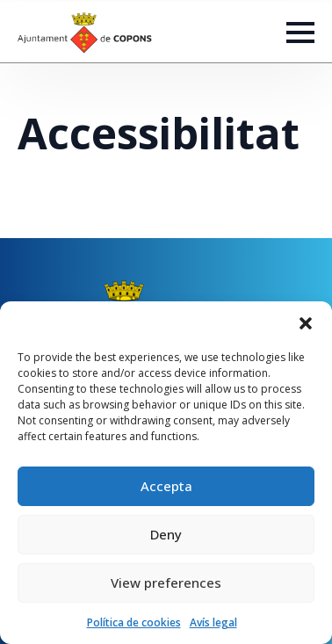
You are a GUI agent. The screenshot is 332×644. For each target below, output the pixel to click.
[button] (306, 323)
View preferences (166, 582)
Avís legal (213, 622)
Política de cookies (134, 622)
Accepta (166, 486)
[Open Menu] (300, 33)
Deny (166, 534)
